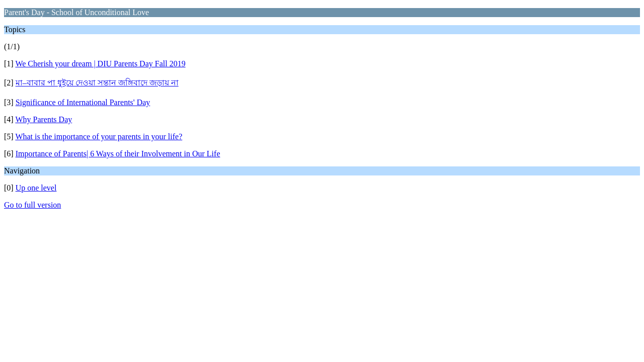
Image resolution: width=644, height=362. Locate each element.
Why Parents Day (44, 119)
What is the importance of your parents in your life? (99, 137)
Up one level (36, 188)
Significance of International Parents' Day (83, 102)
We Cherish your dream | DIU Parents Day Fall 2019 (100, 64)
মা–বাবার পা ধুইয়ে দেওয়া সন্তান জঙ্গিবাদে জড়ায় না (97, 83)
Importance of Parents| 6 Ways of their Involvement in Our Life (118, 154)
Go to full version (32, 205)
